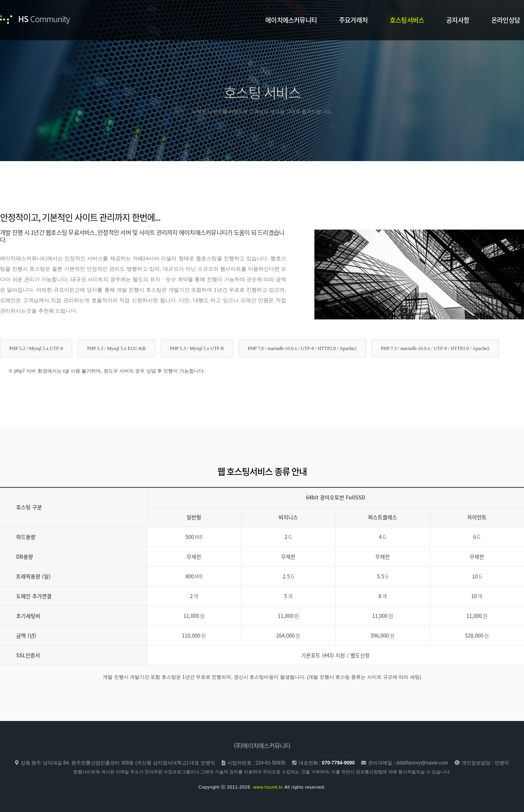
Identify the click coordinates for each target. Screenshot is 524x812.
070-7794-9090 (338, 763)
